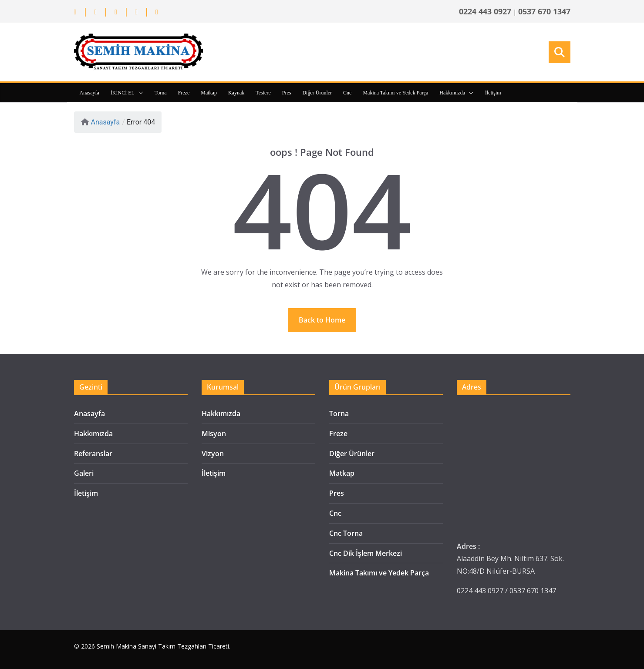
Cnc (347, 93)
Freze (184, 93)
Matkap (209, 93)
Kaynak (236, 93)
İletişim (493, 93)
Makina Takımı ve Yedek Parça (395, 93)
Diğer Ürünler (317, 93)
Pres (287, 93)
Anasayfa (89, 93)
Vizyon (213, 454)
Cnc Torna (346, 533)
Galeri (84, 473)
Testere (263, 93)
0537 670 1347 (544, 11)
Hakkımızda (452, 93)
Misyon (214, 434)
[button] (139, 93)
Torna (161, 93)
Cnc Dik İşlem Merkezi (366, 553)
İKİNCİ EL (123, 93)
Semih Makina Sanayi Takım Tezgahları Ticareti (163, 646)
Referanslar (93, 454)
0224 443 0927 (485, 11)
